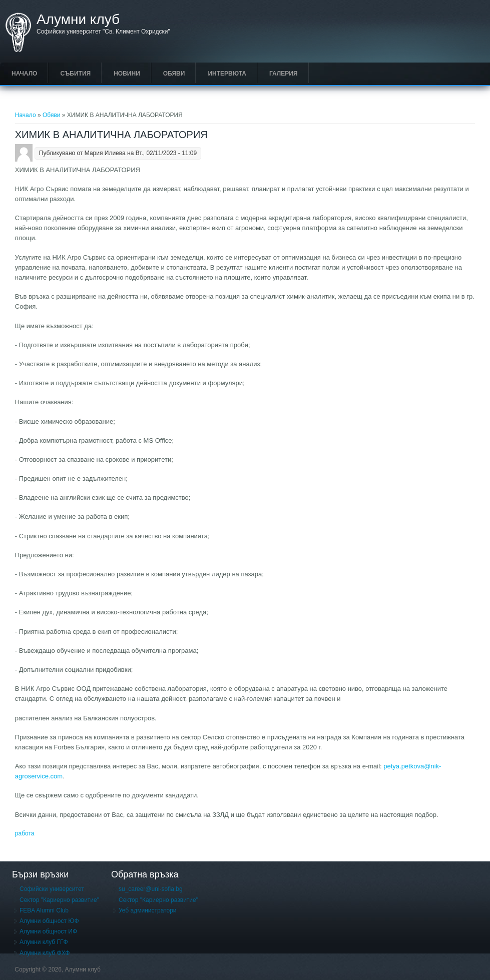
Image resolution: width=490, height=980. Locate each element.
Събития (75, 74)
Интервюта (227, 74)
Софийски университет (52, 889)
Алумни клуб (78, 20)
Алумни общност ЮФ (49, 921)
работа (25, 833)
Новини (127, 74)
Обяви (174, 74)
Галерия (284, 74)
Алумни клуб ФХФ (45, 953)
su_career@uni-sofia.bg (151, 889)
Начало (24, 74)
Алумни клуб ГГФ (44, 942)
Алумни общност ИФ (48, 931)
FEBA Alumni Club (44, 910)
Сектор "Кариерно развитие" (59, 900)
